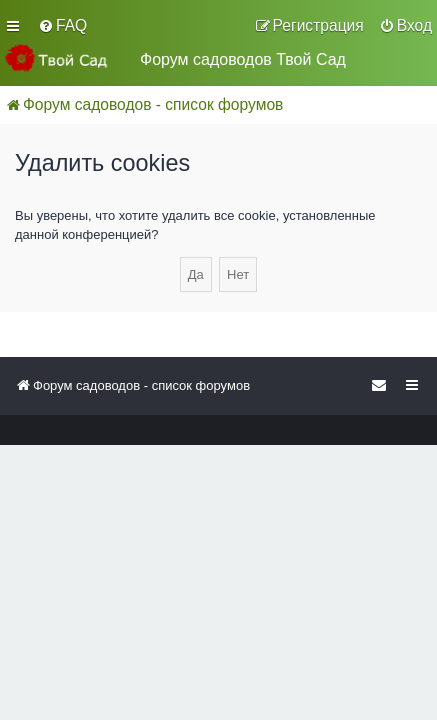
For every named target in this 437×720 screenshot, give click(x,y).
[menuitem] (62, 26)
